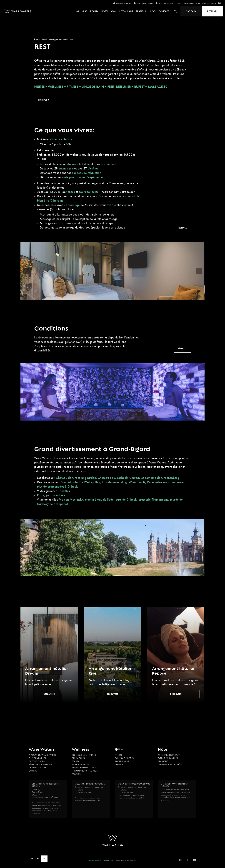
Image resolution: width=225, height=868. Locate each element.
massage (74, 205)
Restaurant (126, 11)
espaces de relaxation (86, 173)
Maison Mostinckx (71, 499)
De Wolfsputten (90, 482)
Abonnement (122, 761)
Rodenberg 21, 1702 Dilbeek (101, 861)
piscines (93, 168)
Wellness (82, 11)
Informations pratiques (85, 771)
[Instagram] (181, 860)
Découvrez (49, 694)
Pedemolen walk (158, 482)
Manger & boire (80, 764)
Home (37, 39)
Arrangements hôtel (169, 755)
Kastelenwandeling (114, 482)
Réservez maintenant (40, 764)
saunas (63, 168)
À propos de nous (192, 3)
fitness (71, 192)
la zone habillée (79, 164)
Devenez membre (165, 3)
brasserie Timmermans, (154, 499)
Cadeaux (191, 11)
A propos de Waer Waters (43, 755)
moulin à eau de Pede (99, 499)
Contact (164, 11)
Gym (114, 11)
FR (44, 859)
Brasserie (163, 761)
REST (72, 39)
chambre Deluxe (61, 139)
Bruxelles (64, 491)
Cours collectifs (122, 3)
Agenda (76, 774)
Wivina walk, (138, 482)
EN (38, 859)
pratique (141, 11)
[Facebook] (187, 860)
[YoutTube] (194, 860)
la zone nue (108, 164)
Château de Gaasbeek (113, 478)
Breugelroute (69, 482)
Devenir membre (37, 768)
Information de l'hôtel (171, 764)
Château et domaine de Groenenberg (154, 478)
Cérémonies (78, 758)
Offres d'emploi (209, 3)
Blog (153, 11)
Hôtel (105, 11)
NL (32, 859)
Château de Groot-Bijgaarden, (76, 478)
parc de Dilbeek (126, 499)
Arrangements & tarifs (84, 768)
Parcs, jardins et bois (51, 495)
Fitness (119, 755)
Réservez (182, 228)
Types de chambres (168, 758)
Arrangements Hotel (58, 39)
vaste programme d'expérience (82, 177)
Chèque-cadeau (37, 761)
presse (179, 3)
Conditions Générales (126, 861)
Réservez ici (44, 100)
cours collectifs (89, 192)
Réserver (212, 11)
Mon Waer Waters (143, 3)
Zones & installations (84, 755)
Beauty (94, 11)
